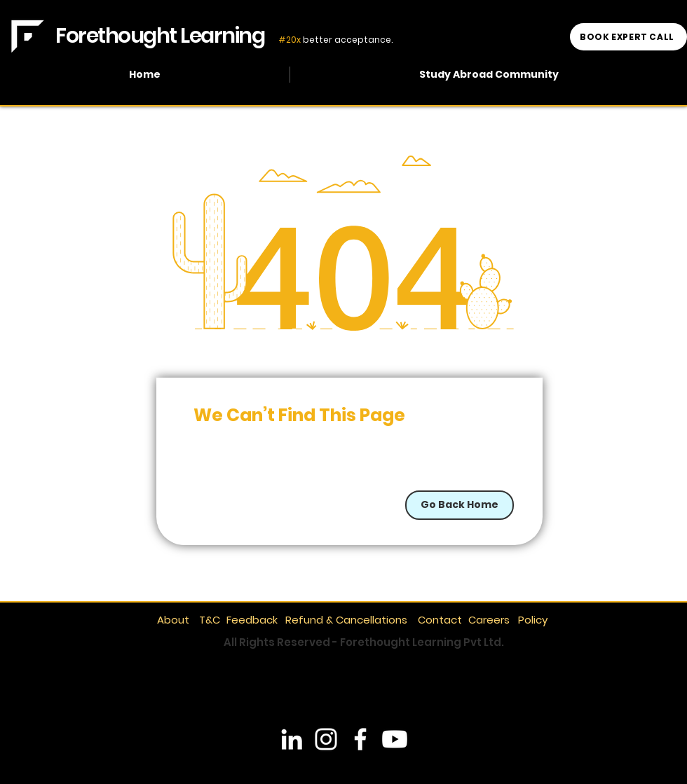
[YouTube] (395, 739)
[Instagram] (326, 739)
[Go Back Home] (460, 505)
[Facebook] (360, 739)
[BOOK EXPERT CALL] (628, 37)
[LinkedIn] (292, 739)
